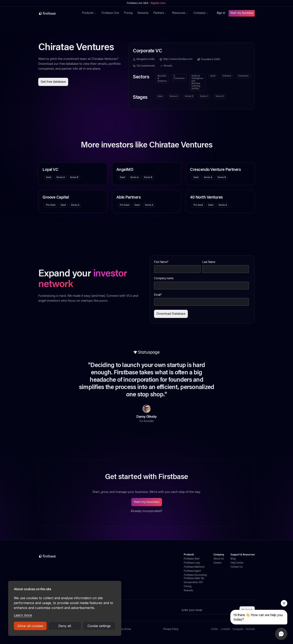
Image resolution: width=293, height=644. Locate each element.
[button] (89, 13)
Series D (220, 96)
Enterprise (243, 76)
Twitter (214, 629)
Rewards (143, 13)
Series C (204, 96)
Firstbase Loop (192, 563)
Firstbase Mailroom (194, 567)
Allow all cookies (30, 626)
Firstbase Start (192, 559)
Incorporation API (193, 582)
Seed (160, 96)
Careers (218, 563)
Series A (174, 96)
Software (227, 76)
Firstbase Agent (192, 571)
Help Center (237, 563)
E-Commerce (179, 77)
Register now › (158, 3)
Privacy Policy (171, 629)
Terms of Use (124, 629)
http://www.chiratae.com (178, 59)
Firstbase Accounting (195, 575)
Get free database (53, 82)
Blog (233, 559)
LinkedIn (226, 629)
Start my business (242, 13)
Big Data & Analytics (162, 79)
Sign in (221, 13)
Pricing (128, 13)
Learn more (23, 615)
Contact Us (237, 567)
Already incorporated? (146, 511)
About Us (219, 559)
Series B (189, 96)
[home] (56, 13)
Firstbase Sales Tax (194, 578)
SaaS (213, 76)
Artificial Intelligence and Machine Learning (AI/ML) (197, 82)
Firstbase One (110, 13)
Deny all (65, 626)
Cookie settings (99, 626)
